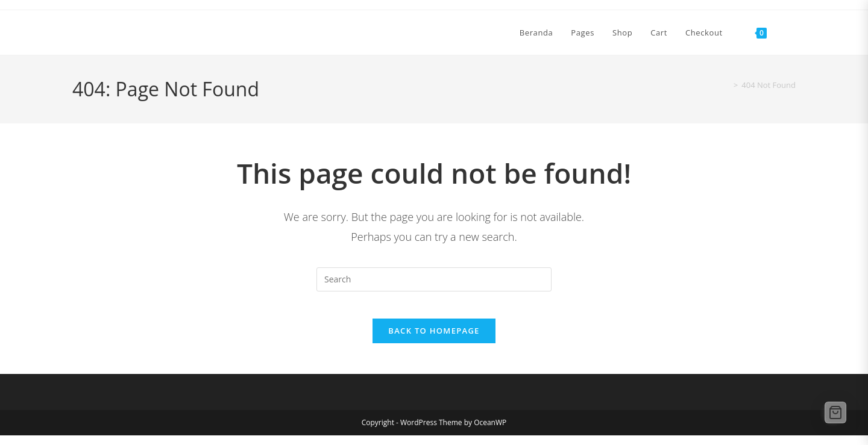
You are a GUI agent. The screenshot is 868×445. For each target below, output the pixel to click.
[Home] (725, 85)
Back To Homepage (434, 340)
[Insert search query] (434, 279)
